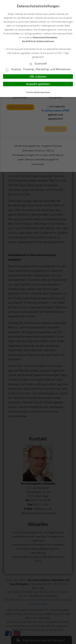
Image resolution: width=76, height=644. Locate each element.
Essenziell (38, 64)
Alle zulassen (38, 77)
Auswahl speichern (38, 84)
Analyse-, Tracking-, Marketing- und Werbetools (38, 69)
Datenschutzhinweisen (45, 37)
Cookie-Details (33, 92)
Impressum (45, 92)
